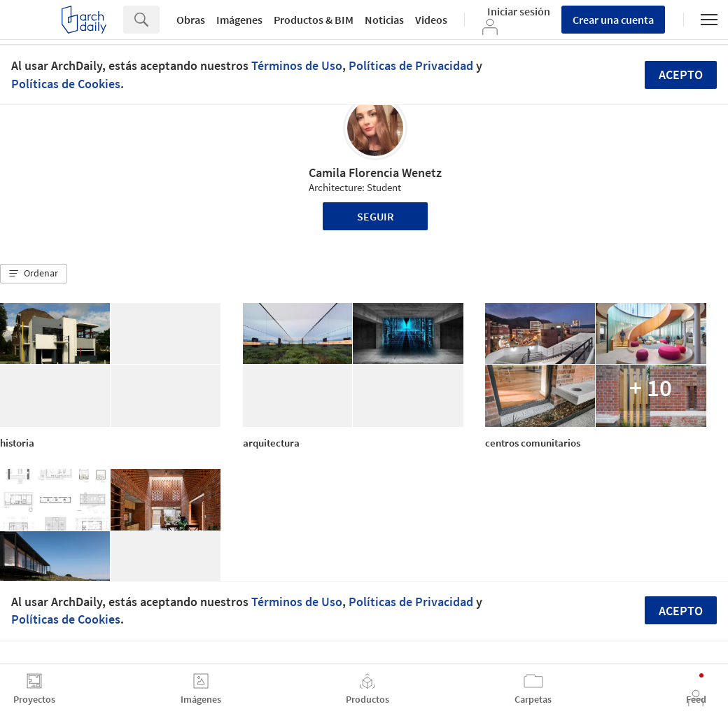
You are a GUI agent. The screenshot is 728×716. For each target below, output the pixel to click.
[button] (34, 274)
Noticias (384, 20)
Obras (191, 20)
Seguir (376, 216)
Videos (431, 20)
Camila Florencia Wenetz (375, 173)
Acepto (681, 75)
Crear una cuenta (613, 20)
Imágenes (239, 20)
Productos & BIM (314, 20)
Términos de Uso (297, 65)
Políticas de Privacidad (411, 65)
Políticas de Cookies (66, 84)
